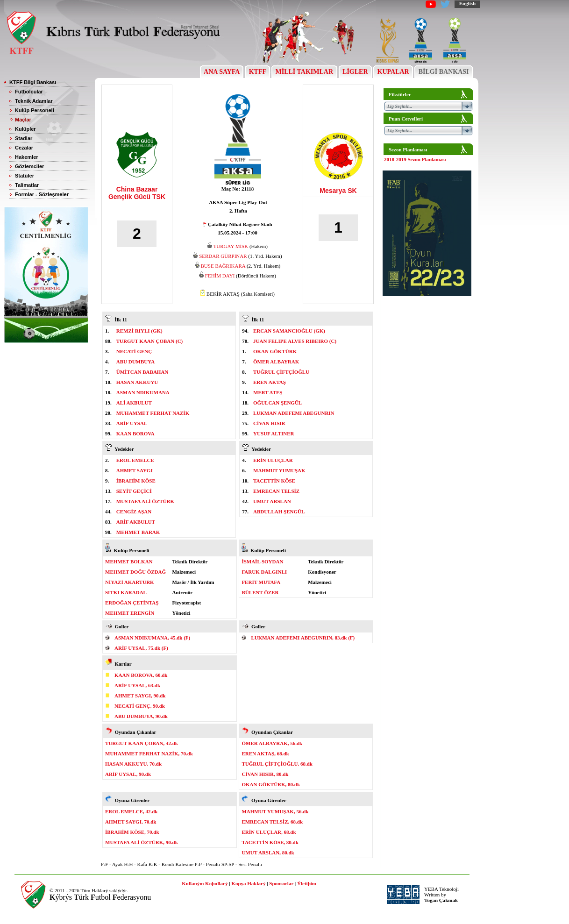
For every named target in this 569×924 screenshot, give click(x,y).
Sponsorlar (281, 883)
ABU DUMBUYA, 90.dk (141, 716)
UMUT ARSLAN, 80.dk (268, 853)
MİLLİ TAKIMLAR (304, 72)
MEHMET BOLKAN (129, 562)
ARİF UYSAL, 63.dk (137, 685)
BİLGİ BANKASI (444, 72)
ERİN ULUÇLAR (273, 460)
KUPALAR (393, 72)
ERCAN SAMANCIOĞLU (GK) (289, 331)
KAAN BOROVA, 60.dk (141, 675)
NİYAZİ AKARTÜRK (130, 582)
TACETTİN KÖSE (274, 481)
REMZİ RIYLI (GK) (139, 331)
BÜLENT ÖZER (260, 592)
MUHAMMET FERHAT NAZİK (153, 413)
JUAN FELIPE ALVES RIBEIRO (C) (295, 341)
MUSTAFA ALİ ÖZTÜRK (145, 501)
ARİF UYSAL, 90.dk (128, 774)
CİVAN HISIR (269, 423)
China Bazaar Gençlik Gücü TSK (137, 193)
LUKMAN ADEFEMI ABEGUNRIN (294, 413)
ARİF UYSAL (132, 423)
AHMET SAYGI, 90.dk (140, 696)
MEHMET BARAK (138, 532)
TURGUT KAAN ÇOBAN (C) (150, 341)
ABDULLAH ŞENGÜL (279, 512)
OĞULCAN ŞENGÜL (277, 403)
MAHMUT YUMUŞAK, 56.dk (275, 811)
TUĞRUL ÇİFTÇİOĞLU (281, 372)
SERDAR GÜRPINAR (223, 256)
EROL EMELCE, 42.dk (131, 811)
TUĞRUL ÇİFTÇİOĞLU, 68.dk (277, 764)
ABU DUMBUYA (135, 362)
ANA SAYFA (222, 72)
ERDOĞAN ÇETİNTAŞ (132, 603)
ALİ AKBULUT (134, 403)
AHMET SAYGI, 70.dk (131, 822)
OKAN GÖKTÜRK (275, 351)
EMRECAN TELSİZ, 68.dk (272, 822)
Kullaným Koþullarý (205, 883)
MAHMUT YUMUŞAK (279, 470)
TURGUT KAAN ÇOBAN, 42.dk (142, 743)
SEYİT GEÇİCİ (134, 491)
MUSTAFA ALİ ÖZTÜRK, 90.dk (142, 842)
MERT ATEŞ (268, 392)
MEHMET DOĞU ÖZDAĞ (135, 572)
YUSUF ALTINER (274, 434)
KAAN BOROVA (135, 434)
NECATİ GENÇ (134, 351)
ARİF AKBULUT (136, 522)
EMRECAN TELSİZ (276, 491)
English (467, 3)
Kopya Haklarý (248, 883)
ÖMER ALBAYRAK (276, 362)
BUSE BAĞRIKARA (223, 266)
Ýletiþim (307, 883)
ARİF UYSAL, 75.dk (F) (141, 648)
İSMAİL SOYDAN (262, 562)
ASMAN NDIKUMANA (143, 392)
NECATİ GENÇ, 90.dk (140, 706)
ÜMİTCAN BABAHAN (142, 372)
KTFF (257, 72)
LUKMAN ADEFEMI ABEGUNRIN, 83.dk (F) (303, 638)
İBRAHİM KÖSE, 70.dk (132, 832)
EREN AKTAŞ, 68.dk (265, 753)
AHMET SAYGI (135, 470)
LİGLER (355, 72)
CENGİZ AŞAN (134, 512)
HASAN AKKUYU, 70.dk (133, 764)
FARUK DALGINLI (264, 572)
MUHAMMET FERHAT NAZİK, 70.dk (149, 753)
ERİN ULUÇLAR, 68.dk (269, 832)
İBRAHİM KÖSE (136, 481)
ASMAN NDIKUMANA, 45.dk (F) (152, 638)
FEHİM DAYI (220, 276)
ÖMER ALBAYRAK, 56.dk (272, 743)
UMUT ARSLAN (272, 501)
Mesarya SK (338, 191)
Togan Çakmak (441, 900)
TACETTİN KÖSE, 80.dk (270, 842)
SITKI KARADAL (126, 592)
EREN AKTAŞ (270, 382)
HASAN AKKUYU (137, 382)
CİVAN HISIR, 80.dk (265, 774)
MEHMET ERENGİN (130, 613)
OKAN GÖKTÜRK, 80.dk (271, 784)
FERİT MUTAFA (261, 582)
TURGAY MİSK (231, 246)
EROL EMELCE (135, 460)
